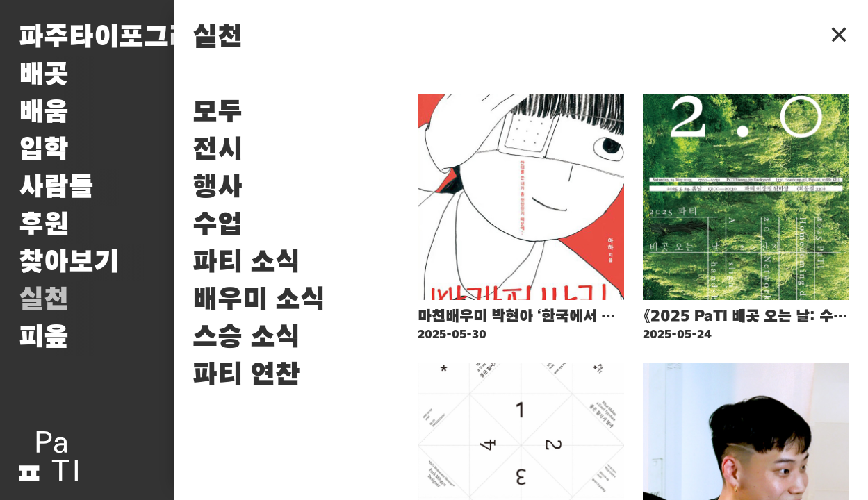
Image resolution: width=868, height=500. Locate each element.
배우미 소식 (259, 300)
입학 (44, 150)
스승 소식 (246, 337)
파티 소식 (246, 262)
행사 (218, 187)
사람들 (56, 187)
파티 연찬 (246, 375)
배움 (44, 112)
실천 (44, 300)
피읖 (44, 337)
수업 (218, 225)
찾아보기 (69, 262)
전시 (218, 150)
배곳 (44, 75)
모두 (218, 112)
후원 (44, 225)
